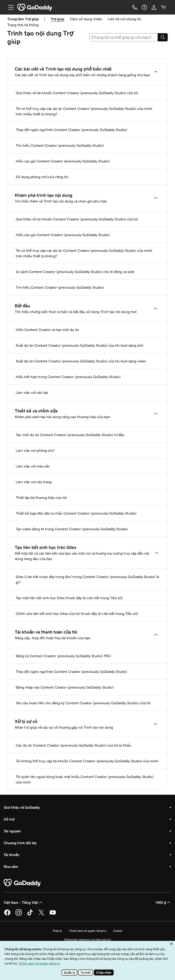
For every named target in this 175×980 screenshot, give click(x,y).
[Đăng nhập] (154, 7)
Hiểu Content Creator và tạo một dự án (47, 330)
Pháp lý (57, 931)
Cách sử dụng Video (86, 19)
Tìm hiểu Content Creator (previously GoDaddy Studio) (60, 145)
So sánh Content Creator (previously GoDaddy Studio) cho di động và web (75, 272)
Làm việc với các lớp (32, 392)
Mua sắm (11, 866)
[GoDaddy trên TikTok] (30, 915)
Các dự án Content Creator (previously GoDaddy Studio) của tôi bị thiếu (73, 745)
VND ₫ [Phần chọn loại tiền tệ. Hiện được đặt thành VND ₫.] (164, 902)
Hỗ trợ (9, 819)
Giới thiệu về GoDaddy (22, 807)
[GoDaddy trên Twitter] (41, 915)
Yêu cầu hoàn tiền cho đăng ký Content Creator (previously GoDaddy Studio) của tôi (83, 703)
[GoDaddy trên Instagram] (19, 915)
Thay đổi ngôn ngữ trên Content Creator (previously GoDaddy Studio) (71, 130)
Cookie (118, 931)
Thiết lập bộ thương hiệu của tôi (41, 498)
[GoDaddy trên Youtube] (53, 915)
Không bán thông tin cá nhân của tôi (87, 940)
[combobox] (124, 37)
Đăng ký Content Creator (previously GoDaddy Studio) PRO (63, 656)
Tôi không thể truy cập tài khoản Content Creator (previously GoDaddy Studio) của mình (87, 761)
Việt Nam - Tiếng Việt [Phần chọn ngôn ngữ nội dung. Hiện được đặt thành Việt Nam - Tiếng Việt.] (24, 902)
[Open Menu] (9, 7)
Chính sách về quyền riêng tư (87, 931)
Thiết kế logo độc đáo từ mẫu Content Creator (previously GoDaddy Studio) (76, 513)
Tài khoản (11, 855)
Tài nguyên (12, 831)
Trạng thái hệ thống (23, 25)
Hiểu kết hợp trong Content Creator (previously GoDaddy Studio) (68, 377)
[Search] (163, 37)
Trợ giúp (57, 19)
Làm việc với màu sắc (33, 466)
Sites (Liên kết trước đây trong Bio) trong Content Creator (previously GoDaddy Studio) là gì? (87, 579)
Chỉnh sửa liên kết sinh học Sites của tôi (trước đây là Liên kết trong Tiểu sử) (77, 614)
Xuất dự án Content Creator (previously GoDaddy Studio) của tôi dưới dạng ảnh (80, 345)
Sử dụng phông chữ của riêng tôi (42, 177)
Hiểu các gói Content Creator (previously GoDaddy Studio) (63, 161)
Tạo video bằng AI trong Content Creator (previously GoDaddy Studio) (72, 529)
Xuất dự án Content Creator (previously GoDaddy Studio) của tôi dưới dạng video (81, 361)
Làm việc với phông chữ (35, 450)
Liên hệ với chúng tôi (124, 19)
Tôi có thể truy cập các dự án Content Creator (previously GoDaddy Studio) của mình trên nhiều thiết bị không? (84, 111)
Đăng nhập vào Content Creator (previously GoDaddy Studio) (65, 687)
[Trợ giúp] (144, 7)
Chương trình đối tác (20, 843)
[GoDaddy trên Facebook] (7, 915)
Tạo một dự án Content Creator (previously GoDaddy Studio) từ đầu (70, 435)
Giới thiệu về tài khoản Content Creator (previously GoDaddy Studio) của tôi (77, 93)
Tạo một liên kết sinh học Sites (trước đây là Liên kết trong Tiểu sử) (69, 598)
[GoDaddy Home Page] (22, 883)
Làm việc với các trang (34, 482)
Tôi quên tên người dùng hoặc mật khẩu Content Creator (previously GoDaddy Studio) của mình (85, 779)
